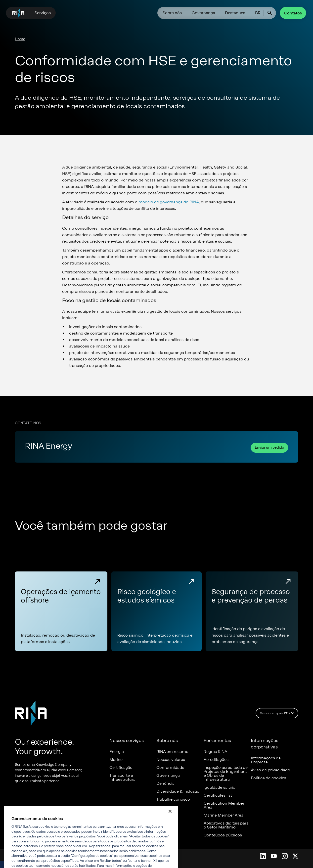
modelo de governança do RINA (169, 202)
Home (20, 39)
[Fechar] (170, 818)
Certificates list (218, 795)
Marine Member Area (224, 815)
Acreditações (216, 760)
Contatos (293, 13)
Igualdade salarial (220, 787)
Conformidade (170, 768)
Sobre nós (172, 13)
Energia (117, 752)
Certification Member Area (224, 805)
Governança (203, 13)
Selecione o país (278, 713)
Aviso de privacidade (270, 770)
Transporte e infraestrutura (122, 778)
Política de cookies (268, 778)
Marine (116, 760)
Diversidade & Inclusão (178, 791)
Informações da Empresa (266, 760)
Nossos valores (171, 760)
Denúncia (165, 783)
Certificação (121, 768)
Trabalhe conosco (173, 799)
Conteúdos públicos (223, 835)
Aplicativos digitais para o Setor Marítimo (226, 825)
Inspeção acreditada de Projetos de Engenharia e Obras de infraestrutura (226, 774)
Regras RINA (215, 752)
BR (258, 13)
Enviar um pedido (269, 448)
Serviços (43, 13)
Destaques (235, 13)
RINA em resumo (172, 752)
